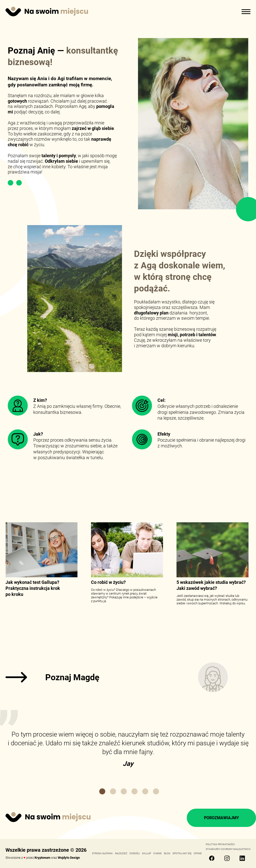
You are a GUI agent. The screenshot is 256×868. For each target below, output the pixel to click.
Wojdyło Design (69, 858)
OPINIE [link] (198, 853)
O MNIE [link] (157, 853)
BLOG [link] (167, 853)
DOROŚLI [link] (135, 853)
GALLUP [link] (146, 853)
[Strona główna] (47, 12)
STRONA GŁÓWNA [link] (102, 853)
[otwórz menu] (246, 11)
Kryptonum (42, 858)
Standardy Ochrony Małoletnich (228, 849)
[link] (128, 677)
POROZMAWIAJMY (221, 818)
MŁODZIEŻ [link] (121, 853)
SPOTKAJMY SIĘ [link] (182, 853)
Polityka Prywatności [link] (220, 844)
